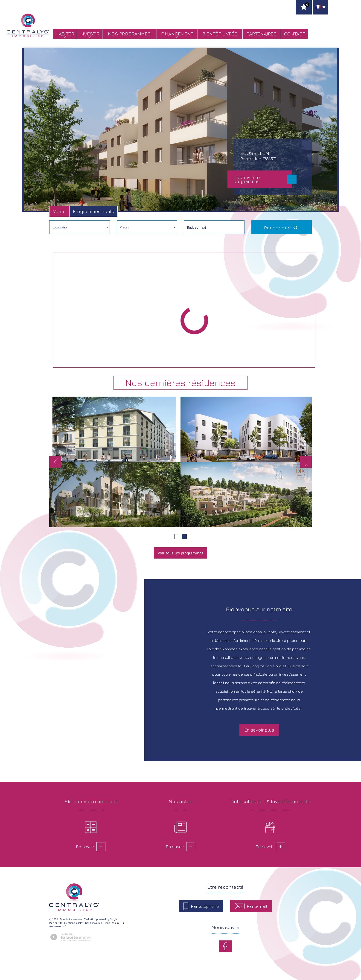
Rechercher (281, 228)
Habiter (65, 34)
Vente (59, 211)
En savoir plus (259, 730)
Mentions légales (74, 923)
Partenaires (262, 34)
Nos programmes (129, 34)
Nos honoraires (93, 923)
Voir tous (180, 553)
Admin (115, 923)
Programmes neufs (93, 211)
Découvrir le (247, 179)
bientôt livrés (220, 34)
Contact (295, 34)
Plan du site (56, 923)
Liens (107, 923)
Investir (89, 34)
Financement (177, 34)
